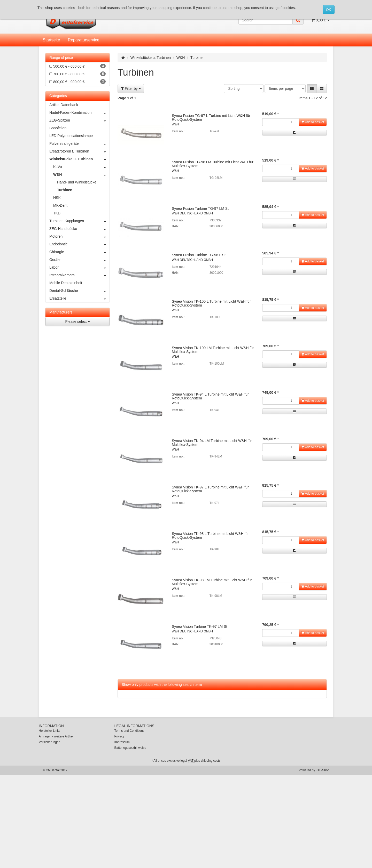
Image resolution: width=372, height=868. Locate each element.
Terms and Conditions (129, 731)
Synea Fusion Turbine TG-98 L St (199, 255)
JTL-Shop (323, 770)
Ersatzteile (79, 298)
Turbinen (65, 190)
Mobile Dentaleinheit (66, 283)
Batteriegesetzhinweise (130, 748)
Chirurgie (79, 252)
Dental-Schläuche (79, 291)
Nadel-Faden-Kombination (79, 112)
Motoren (79, 236)
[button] (312, 89)
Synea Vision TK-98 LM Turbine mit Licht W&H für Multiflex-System (212, 582)
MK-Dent (60, 205)
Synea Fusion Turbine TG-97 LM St (200, 208)
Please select (77, 322)
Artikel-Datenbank (64, 105)
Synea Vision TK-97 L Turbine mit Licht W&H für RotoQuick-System (210, 489)
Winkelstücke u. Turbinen (151, 58)
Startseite (51, 40)
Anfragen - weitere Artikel (56, 736)
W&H (181, 58)
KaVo (81, 167)
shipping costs (211, 761)
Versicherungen (49, 742)
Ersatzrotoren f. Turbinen (79, 151)
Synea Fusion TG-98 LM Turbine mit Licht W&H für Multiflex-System (213, 164)
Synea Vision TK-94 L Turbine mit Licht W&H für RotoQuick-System (210, 396)
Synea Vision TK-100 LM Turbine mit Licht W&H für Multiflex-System (213, 350)
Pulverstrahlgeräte (79, 143)
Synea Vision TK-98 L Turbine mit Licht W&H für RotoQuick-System (210, 536)
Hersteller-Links (49, 731)
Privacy (119, 736)
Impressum (122, 742)
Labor (79, 267)
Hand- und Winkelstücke (77, 182)
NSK (57, 198)
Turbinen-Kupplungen (79, 221)
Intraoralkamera (79, 275)
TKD (57, 213)
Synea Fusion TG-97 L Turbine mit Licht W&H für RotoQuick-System (211, 118)
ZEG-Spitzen (79, 120)
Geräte (79, 260)
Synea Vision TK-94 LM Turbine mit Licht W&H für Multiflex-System (212, 443)
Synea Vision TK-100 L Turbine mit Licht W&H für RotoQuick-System (211, 303)
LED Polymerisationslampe (71, 136)
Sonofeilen (58, 128)
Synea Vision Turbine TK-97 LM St (199, 626)
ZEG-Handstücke (79, 229)
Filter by (131, 89)
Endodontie (79, 244)
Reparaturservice (84, 40)
